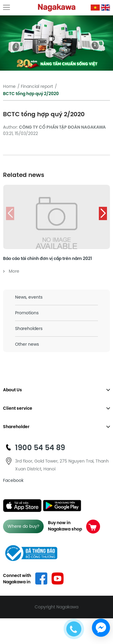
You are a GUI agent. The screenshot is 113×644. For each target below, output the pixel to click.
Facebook (13, 480)
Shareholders (29, 328)
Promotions (27, 313)
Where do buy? (23, 526)
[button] (103, 213)
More (11, 271)
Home (9, 86)
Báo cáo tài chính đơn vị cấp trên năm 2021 (47, 258)
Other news (27, 344)
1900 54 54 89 (40, 447)
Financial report (37, 86)
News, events (29, 297)
